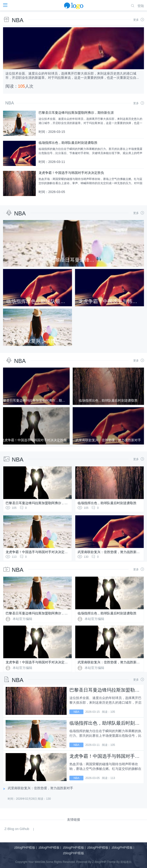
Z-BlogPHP (99, 862)
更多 (139, 20)
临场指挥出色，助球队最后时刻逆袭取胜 (107, 503)
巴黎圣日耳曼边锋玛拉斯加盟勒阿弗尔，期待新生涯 (43, 503)
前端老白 (126, 862)
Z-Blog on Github (17, 829)
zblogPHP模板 (25, 847)
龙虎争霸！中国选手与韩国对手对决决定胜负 (38, 552)
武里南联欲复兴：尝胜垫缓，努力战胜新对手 (110, 552)
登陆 (141, 6)
